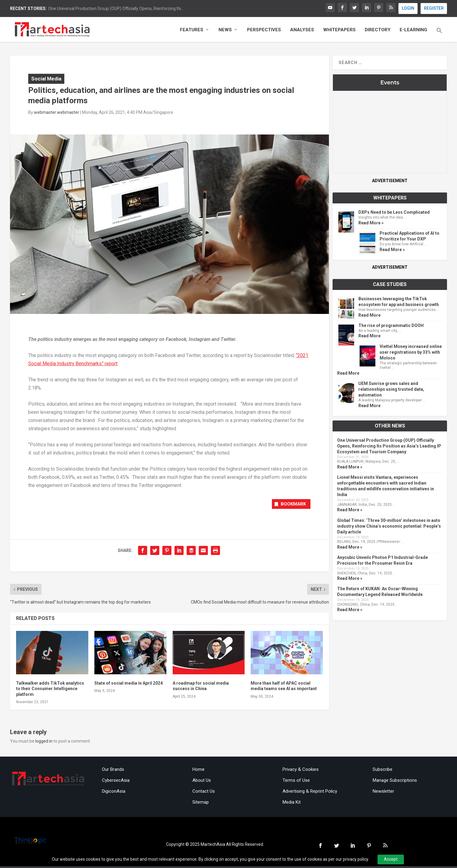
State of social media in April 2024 (129, 685)
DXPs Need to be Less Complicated (394, 213)
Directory (378, 31)
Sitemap (201, 804)
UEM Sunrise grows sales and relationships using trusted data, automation (391, 390)
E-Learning (413, 31)
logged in (44, 743)
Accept (391, 859)
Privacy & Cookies (301, 771)
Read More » (371, 224)
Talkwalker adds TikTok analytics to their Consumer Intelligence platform (50, 690)
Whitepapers (339, 31)
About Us (202, 782)
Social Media (46, 80)
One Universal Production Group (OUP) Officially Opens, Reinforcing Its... (116, 9)
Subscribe (383, 771)
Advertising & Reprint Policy (310, 793)
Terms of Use (296, 782)
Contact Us (204, 793)
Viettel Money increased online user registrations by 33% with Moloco (411, 353)
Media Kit (292, 804)
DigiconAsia (114, 793)
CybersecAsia (116, 782)
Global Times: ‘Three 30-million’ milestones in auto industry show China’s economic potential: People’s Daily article (389, 527)
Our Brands (113, 771)
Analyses (302, 31)
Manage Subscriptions (395, 782)
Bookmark (288, 506)
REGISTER (434, 8)
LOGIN (408, 8)
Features (192, 31)
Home (198, 771)
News (225, 31)
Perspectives (264, 31)
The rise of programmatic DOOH (391, 326)
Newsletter (383, 793)
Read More (369, 316)
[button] (439, 36)
